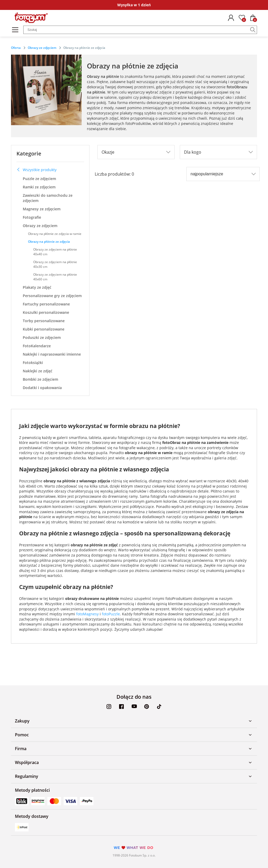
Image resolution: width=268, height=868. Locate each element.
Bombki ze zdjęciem (40, 379)
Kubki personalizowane (44, 329)
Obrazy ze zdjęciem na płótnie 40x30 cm (55, 264)
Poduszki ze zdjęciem (42, 337)
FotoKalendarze (37, 346)
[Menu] (15, 30)
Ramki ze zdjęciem (39, 187)
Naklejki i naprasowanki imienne (52, 354)
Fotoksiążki (33, 363)
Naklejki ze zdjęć (38, 371)
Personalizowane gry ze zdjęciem (52, 296)
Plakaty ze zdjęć (37, 287)
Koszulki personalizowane (46, 312)
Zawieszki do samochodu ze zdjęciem (48, 198)
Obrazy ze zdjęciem (40, 226)
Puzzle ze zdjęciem (39, 179)
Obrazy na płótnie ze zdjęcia (49, 242)
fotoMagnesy (87, 614)
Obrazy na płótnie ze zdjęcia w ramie (55, 234)
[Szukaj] (253, 30)
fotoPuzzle (111, 614)
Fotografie (32, 217)
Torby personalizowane (44, 321)
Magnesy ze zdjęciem (42, 209)
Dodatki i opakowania (42, 388)
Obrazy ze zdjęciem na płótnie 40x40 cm (55, 252)
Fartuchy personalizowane (46, 304)
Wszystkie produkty (37, 170)
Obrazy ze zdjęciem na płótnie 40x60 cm (55, 277)
